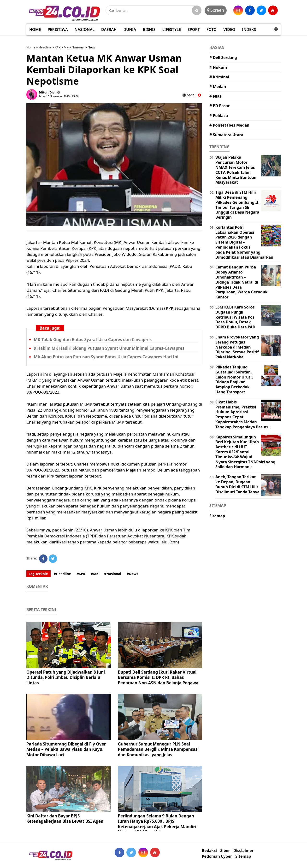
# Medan (218, 87)
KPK (58, 47)
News (92, 47)
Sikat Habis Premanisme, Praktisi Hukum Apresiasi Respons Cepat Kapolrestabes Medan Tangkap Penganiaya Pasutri (242, 414)
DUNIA (130, 29)
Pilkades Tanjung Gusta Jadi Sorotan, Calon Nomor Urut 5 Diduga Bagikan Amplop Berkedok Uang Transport (234, 379)
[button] (276, 27)
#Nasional (112, 574)
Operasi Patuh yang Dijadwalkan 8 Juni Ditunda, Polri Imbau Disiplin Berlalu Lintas (66, 677)
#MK (95, 574)
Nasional (78, 47)
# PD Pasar (220, 106)
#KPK (81, 574)
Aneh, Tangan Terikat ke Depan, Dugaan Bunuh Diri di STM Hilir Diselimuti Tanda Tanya (237, 484)
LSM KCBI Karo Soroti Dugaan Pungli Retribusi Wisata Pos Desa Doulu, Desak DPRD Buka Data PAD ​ (236, 317)
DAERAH (109, 29)
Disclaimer (243, 851)
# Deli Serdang (223, 58)
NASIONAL (85, 29)
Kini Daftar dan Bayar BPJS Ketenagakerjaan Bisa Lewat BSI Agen (65, 818)
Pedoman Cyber (217, 856)
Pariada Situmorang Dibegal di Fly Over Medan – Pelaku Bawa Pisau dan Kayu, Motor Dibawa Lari (66, 749)
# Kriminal (219, 77)
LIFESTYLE (172, 29)
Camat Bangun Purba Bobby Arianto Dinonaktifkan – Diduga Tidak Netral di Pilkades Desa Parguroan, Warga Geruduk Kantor (241, 282)
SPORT (194, 29)
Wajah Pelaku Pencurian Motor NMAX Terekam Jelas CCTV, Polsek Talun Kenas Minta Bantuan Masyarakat (236, 170)
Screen (216, 10)
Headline (45, 47)
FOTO (212, 29)
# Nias (215, 96)
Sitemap (217, 516)
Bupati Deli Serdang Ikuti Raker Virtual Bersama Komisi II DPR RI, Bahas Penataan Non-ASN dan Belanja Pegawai (159, 677)
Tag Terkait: (38, 574)
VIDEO (229, 29)
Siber (225, 851)
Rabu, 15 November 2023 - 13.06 (59, 96)
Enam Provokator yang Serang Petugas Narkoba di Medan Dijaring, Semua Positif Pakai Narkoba (237, 347)
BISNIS (149, 29)
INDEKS (249, 29)
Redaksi (209, 851)
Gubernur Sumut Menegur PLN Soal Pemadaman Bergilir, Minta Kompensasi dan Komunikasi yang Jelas (158, 749)
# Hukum (218, 67)
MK (66, 47)
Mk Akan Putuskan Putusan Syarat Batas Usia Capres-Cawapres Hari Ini (106, 357)
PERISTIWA (58, 29)
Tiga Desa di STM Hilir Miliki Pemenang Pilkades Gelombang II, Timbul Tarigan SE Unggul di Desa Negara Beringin (237, 205)
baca (189, 95)
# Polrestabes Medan (229, 125)
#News (133, 574)
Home (31, 47)
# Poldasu (219, 116)
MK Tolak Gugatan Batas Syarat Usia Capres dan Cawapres (93, 340)
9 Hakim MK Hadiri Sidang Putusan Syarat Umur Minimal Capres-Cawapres (109, 348)
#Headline (62, 574)
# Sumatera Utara (226, 135)
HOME (35, 29)
